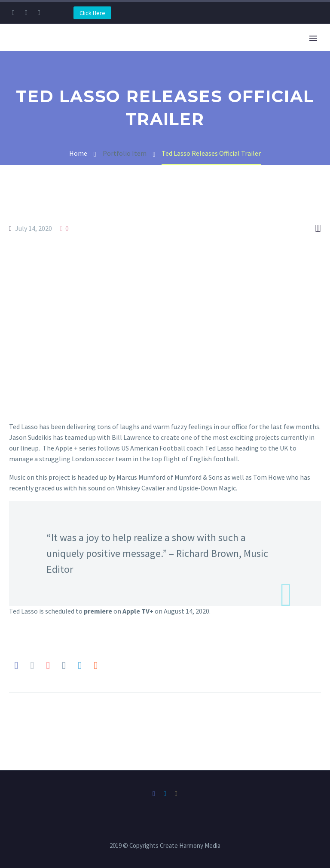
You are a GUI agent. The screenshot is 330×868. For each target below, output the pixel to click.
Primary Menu (313, 38)
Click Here (92, 13)
